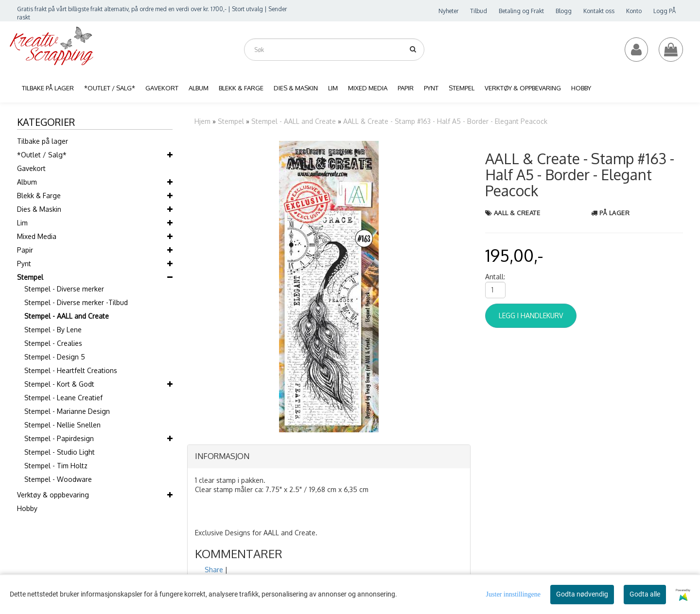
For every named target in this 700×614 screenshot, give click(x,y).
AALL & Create (517, 213)
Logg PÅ (665, 11)
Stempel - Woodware (58, 479)
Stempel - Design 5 (55, 357)
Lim (22, 223)
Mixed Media (37, 236)
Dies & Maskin (39, 209)
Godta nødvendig (582, 594)
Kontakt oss (599, 11)
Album (27, 182)
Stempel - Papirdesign (59, 438)
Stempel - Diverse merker (64, 289)
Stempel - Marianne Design (67, 411)
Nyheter (448, 11)
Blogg (564, 11)
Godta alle (645, 594)
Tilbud (479, 11)
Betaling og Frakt (521, 11)
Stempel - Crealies (53, 343)
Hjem (202, 121)
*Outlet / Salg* (42, 155)
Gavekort (31, 168)
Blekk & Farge (39, 196)
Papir (25, 250)
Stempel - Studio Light (60, 452)
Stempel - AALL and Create (67, 316)
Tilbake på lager (43, 141)
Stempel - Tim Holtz (56, 466)
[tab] (329, 457)
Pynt (24, 264)
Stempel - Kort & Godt (59, 384)
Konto (634, 11)
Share (214, 570)
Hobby (27, 508)
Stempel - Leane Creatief (63, 398)
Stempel (30, 277)
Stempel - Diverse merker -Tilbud (76, 302)
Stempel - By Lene (53, 330)
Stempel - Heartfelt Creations (71, 370)
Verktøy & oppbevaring (53, 495)
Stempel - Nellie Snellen (62, 425)
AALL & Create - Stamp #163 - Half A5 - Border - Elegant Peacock (445, 121)
